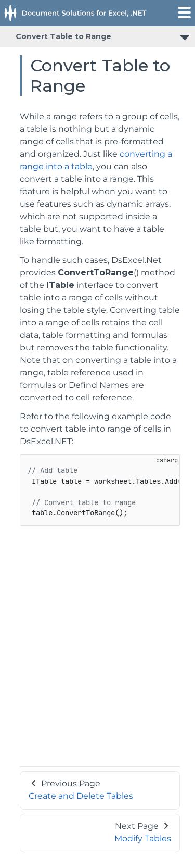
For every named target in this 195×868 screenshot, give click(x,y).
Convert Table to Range (63, 36)
